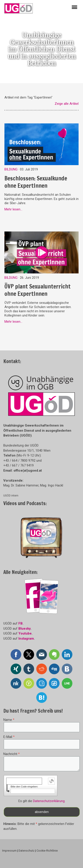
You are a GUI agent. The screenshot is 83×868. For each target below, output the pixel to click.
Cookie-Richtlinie (47, 851)
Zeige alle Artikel (67, 104)
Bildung (11, 169)
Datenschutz (27, 851)
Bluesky (24, 629)
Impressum (9, 851)
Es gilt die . (42, 801)
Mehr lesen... (13, 209)
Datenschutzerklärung (49, 801)
